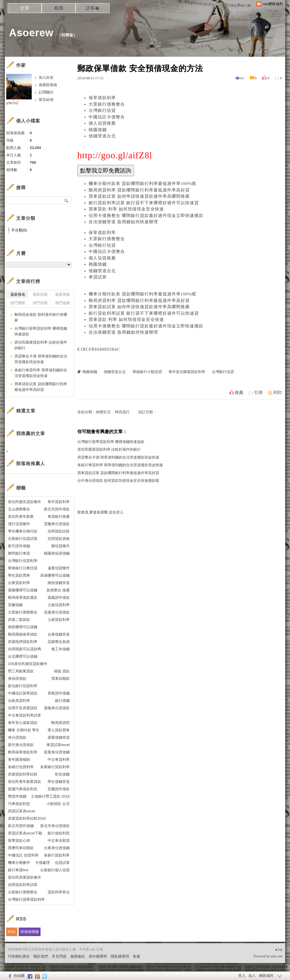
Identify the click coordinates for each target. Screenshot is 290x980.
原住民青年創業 (21, 516)
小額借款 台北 (58, 804)
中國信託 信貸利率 (23, 855)
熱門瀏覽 (18, 303)
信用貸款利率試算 (23, 885)
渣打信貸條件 (19, 524)
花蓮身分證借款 (57, 612)
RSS (12, 932)
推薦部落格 (48, 85)
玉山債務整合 (19, 509)
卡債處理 (42, 863)
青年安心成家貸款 (23, 723)
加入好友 (46, 77)
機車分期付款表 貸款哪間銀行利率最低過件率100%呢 (142, 184)
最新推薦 (63, 294)
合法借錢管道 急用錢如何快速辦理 (123, 222)
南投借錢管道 (59, 583)
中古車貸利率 (59, 760)
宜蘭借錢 (15, 605)
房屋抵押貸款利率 (23, 642)
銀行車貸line (18, 870)
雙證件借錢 (17, 796)
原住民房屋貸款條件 (24, 877)
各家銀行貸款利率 (55, 767)
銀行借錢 (62, 701)
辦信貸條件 (60, 546)
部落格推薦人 (31, 464)
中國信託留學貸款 (23, 693)
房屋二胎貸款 (19, 620)
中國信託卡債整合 (107, 117)
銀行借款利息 (59, 833)
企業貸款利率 (19, 583)
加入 (252, 976)
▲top (279, 949)
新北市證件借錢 (21, 826)
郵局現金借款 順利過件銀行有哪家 (41, 317)
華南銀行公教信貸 (23, 568)
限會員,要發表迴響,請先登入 (100, 512)
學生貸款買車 (19, 575)
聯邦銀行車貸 (19, 553)
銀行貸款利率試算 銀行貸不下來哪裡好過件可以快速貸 (144, 203)
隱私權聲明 (120, 956)
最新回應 (40, 294)
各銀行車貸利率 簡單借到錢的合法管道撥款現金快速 (120, 465)
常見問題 (59, 956)
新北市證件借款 (57, 509)
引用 (258, 393)
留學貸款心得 (19, 841)
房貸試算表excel (21, 811)
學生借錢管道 (59, 782)
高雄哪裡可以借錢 (55, 575)
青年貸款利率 (59, 502)
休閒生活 (103, 412)
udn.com (276, 956)
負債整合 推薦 (58, 590)
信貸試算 (62, 863)
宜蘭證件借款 (59, 789)
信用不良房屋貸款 (23, 708)
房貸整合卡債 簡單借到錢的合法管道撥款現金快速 (118, 457)
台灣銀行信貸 (102, 110)
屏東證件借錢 (59, 693)
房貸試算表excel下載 (25, 833)
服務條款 (78, 956)
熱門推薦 (63, 303)
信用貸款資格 (59, 539)
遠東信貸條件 (59, 568)
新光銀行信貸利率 (23, 686)
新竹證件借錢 (19, 546)
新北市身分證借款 (55, 826)
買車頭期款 (60, 678)
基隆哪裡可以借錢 (23, 590)
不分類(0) (19, 230)
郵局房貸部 (60, 723)
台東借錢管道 (59, 634)
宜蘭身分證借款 (57, 524)
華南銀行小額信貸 (147, 372)
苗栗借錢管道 (59, 737)
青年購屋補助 (19, 760)
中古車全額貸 (59, 841)
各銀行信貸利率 (21, 767)
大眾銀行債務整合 (107, 104)
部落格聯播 (30, 932)
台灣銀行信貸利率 (23, 561)
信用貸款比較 (59, 531)
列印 (278, 393)
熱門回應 (40, 303)
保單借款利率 (102, 98)
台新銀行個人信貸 (55, 870)
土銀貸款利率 (59, 620)
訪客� (93, 8)
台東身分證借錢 (57, 848)
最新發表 (18, 294)
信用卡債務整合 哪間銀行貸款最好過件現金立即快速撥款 (146, 216)
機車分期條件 (19, 863)
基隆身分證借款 (57, 708)
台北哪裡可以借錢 (23, 656)
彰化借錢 (62, 774)
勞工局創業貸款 (21, 671)
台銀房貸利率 (19, 701)
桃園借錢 (98, 130)
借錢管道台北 (102, 136)
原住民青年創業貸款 (24, 782)
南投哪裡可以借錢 (23, 627)
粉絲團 (19, 976)
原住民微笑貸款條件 (24, 502)
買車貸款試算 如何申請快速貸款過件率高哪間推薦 (139, 196)
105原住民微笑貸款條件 (28, 664)
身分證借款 (17, 737)
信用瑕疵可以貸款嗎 (24, 649)
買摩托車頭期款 (21, 848)
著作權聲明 (98, 956)
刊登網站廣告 (19, 956)
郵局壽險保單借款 (23, 634)
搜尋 (66, 200)
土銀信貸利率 (59, 605)
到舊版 (67, 35)
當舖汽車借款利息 (23, 789)
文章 (25, 8)
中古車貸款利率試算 (24, 715)
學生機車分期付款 (23, 531)
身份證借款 (17, 678)
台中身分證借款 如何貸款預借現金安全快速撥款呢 (118, 481)
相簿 (59, 8)
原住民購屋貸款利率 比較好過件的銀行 (109, 449)
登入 (242, 976)
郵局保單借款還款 (23, 597)
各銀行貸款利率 (57, 855)
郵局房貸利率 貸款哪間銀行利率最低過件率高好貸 (139, 190)
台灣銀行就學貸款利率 (26, 899)
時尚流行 (122, 412)
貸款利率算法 (59, 892)
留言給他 (46, 100)
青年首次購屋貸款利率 (187, 372)
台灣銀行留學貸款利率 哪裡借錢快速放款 (111, 442)
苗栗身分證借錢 (57, 752)
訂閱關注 (46, 92)
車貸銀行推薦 (59, 516)
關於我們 (41, 956)
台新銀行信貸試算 (23, 539)
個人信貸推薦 (102, 123)
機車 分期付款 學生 (24, 730)
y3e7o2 (12, 103)
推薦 (239, 393)
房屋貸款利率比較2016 (27, 818)
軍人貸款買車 (59, 730)
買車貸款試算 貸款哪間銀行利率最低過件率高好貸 (118, 473)
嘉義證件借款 (59, 597)
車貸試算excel (58, 745)
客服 (137, 956)
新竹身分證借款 (21, 745)
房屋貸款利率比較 (23, 774)
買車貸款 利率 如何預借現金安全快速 (126, 209)
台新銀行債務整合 (23, 892)
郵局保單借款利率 (23, 752)
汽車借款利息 (19, 804)
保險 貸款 (62, 671)
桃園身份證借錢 (57, 553)
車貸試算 (98, 277)
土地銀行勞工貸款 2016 (50, 796)
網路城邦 (266, 976)
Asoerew (31, 33)
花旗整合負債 (59, 642)
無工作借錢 (60, 649)
